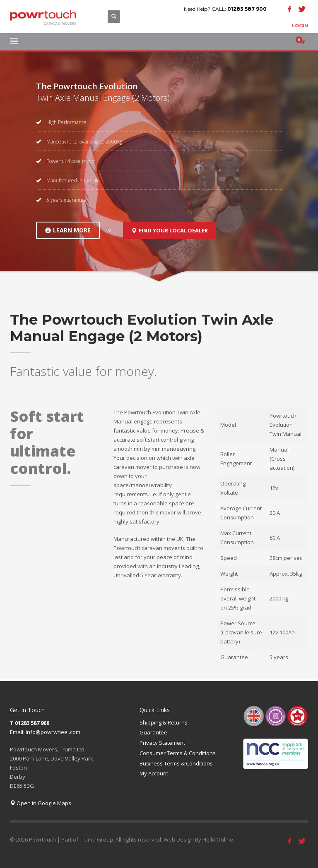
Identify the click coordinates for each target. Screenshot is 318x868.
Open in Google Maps (41, 803)
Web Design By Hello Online (198, 839)
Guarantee (153, 732)
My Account (154, 773)
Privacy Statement (162, 743)
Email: (18, 732)
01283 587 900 (247, 9)
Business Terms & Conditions (176, 763)
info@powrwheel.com (53, 732)
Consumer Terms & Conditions (178, 753)
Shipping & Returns (164, 722)
